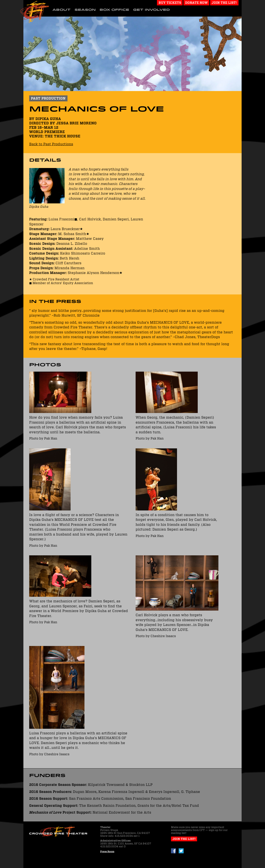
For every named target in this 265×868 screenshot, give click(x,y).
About (61, 10)
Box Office (114, 10)
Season (85, 10)
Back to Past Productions (51, 144)
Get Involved (151, 10)
